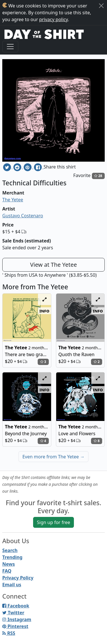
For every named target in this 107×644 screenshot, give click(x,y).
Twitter (13, 613)
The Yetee (13, 200)
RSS (9, 633)
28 (98, 176)
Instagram (17, 619)
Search (10, 550)
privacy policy (53, 19)
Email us (12, 585)
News (9, 564)
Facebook (16, 606)
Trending (12, 557)
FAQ (7, 571)
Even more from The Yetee (53, 457)
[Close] (101, 6)
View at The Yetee (54, 265)
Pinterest (15, 626)
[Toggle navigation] (10, 47)
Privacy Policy (18, 578)
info (44, 311)
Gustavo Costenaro (23, 216)
